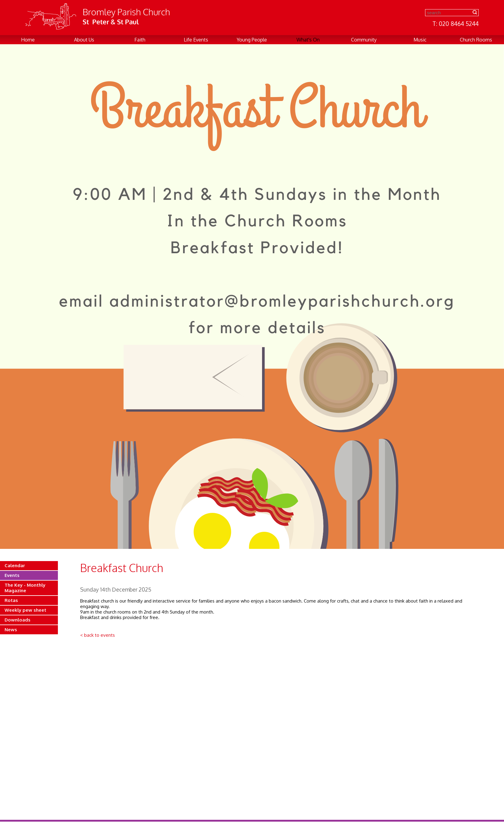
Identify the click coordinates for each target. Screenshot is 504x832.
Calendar (15, 565)
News (11, 630)
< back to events (98, 635)
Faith (140, 40)
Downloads (18, 620)
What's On (308, 40)
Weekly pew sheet (25, 610)
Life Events (196, 40)
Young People (252, 40)
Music (420, 40)
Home (28, 40)
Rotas (11, 600)
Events (12, 575)
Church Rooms (476, 40)
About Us (84, 40)
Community (364, 40)
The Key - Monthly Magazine (25, 588)
